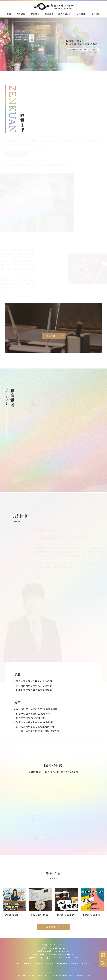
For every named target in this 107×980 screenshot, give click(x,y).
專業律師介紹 (62, 963)
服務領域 (39, 963)
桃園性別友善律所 (76, 972)
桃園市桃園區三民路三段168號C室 (57, 954)
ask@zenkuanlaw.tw (57, 951)
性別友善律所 (64, 972)
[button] (52, 69)
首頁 (19, 963)
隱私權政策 (57, 975)
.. (75, 975)
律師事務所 (29, 972)
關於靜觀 (28, 963)
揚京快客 (32, 975)
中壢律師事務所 (52, 972)
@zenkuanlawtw (59, 948)
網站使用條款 (68, 975)
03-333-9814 (57, 945)
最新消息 (49, 963)
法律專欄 (75, 963)
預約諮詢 (86, 963)
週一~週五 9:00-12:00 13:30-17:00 (59, 958)
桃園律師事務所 (39, 972)
